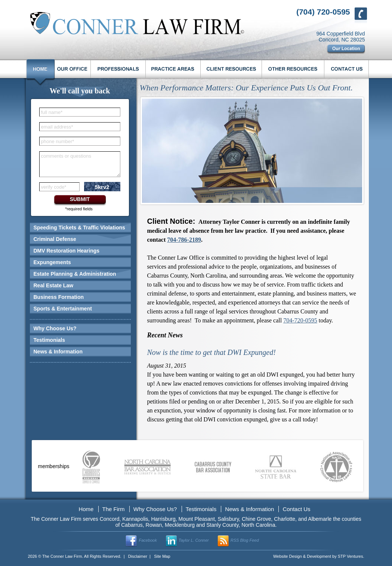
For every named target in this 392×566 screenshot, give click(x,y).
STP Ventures (351, 556)
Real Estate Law (54, 285)
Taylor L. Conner (194, 540)
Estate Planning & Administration (75, 274)
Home (86, 509)
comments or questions (66, 156)
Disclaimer (138, 556)
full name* (52, 112)
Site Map (162, 556)
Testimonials (50, 340)
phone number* (58, 141)
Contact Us (296, 509)
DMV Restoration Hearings (67, 251)
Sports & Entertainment (63, 309)
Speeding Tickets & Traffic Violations (79, 228)
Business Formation (59, 297)
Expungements (52, 262)
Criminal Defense (55, 239)
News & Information (58, 352)
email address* (57, 127)
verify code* (54, 187)
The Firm (114, 509)
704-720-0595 (300, 320)
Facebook (148, 540)
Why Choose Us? (55, 328)
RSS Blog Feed (245, 540)
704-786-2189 (184, 240)
